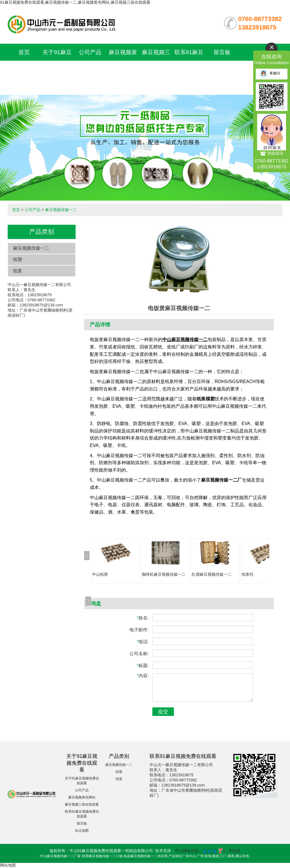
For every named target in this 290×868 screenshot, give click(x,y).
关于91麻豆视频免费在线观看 (57, 69)
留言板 (222, 52)
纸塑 (18, 259)
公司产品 (90, 52)
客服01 (270, 73)
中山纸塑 (100, 574)
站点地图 (82, 831)
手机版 (234, 851)
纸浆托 (248, 574)
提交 (163, 712)
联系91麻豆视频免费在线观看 (189, 69)
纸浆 (18, 271)
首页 (24, 52)
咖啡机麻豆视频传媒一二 (164, 574)
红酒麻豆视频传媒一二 (212, 574)
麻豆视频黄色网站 (82, 797)
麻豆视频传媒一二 (61, 210)
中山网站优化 (187, 851)
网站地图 (8, 865)
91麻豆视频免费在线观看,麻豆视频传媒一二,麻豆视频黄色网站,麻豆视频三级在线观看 (75, 2)
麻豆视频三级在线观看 (82, 804)
